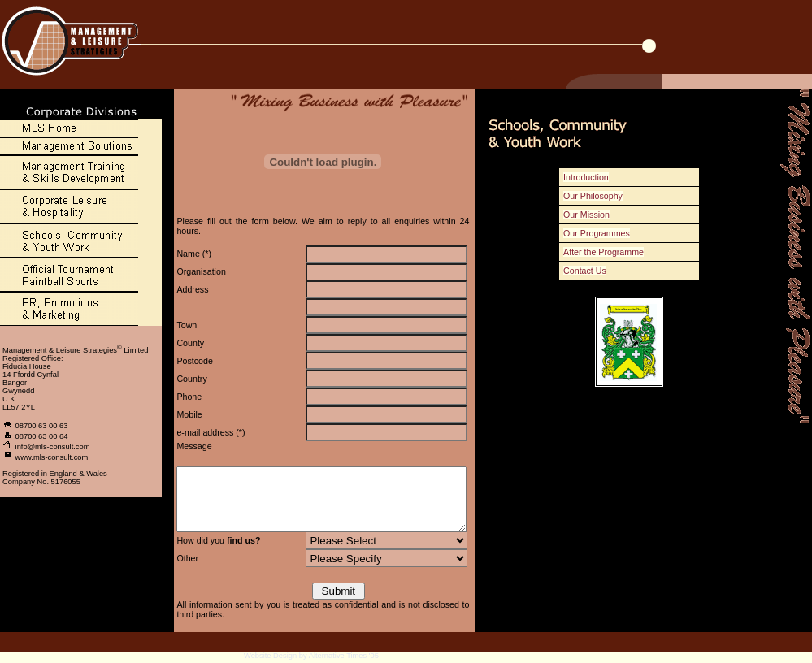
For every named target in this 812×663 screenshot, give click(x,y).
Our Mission (594, 214)
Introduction (593, 177)
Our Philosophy (600, 196)
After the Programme (611, 252)
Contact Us (592, 271)
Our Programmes (604, 233)
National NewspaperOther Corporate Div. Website (374, 543)
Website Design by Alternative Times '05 (311, 658)
